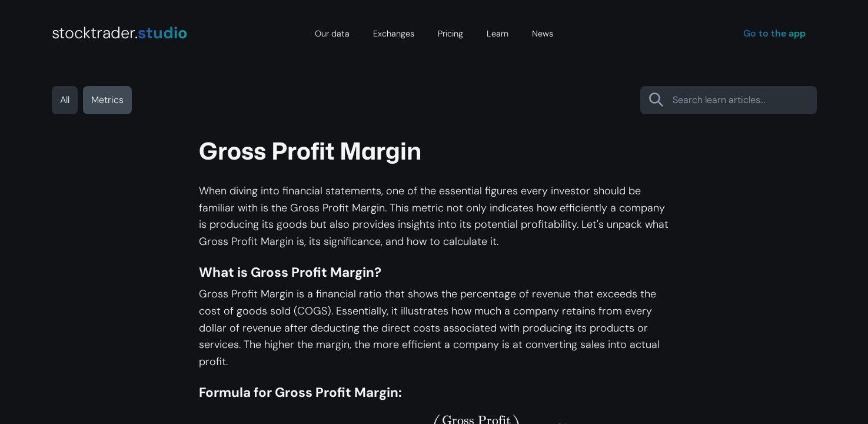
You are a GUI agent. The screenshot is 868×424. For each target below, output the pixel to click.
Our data (332, 34)
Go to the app (774, 33)
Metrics (107, 100)
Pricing (450, 34)
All (65, 100)
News (543, 34)
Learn (498, 34)
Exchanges (394, 34)
